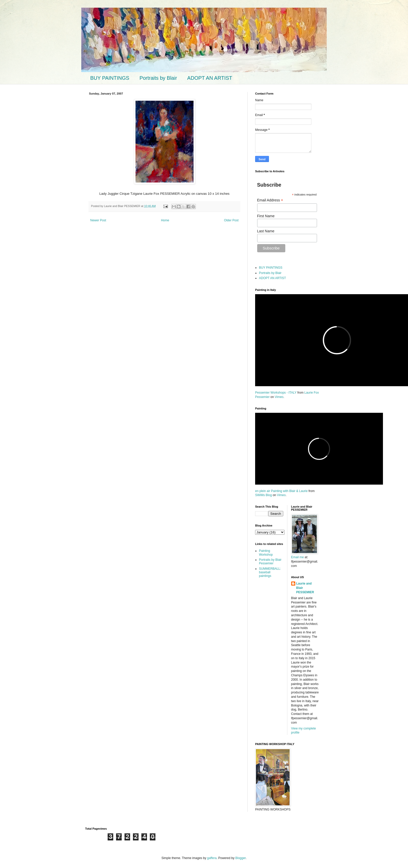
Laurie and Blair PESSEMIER (305, 588)
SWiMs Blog (263, 495)
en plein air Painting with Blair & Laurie (281, 491)
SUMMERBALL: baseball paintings (270, 572)
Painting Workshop (266, 553)
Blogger (241, 858)
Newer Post (98, 220)
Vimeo (279, 397)
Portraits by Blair (158, 78)
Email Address (270, 200)
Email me (298, 557)
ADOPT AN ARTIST (210, 78)
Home (165, 220)
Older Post (231, 220)
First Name (266, 216)
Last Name (266, 231)
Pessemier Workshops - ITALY (276, 393)
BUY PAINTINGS (110, 78)
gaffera (212, 858)
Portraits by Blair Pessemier (270, 562)
